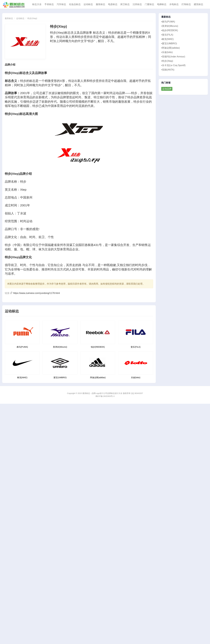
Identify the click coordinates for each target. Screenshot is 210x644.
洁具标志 (137, 4)
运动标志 (88, 4)
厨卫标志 (125, 4)
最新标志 (166, 17)
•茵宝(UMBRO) (169, 43)
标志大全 (37, 4)
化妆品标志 (75, 4)
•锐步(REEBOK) (170, 30)
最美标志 (9, 18)
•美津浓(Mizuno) (170, 26)
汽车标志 (61, 4)
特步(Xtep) (32, 18)
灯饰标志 (186, 4)
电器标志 (113, 4)
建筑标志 (198, 4)
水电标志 (174, 4)
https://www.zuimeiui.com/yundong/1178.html (36, 293)
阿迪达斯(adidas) (98, 377)
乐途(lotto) (136, 377)
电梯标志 (162, 4)
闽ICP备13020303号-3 (105, 396)
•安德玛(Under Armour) (173, 57)
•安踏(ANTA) (168, 70)
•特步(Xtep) (167, 61)
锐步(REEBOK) (98, 347)
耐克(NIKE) (22, 377)
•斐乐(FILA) (167, 35)
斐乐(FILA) (136, 347)
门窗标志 (149, 4)
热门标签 (166, 83)
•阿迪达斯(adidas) (171, 48)
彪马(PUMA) (22, 347)
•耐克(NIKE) (168, 39)
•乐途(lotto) (167, 52)
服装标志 (100, 4)
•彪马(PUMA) (168, 22)
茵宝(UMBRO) (60, 377)
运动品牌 (167, 89)
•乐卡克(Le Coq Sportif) (173, 65)
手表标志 (49, 4)
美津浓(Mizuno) (60, 347)
